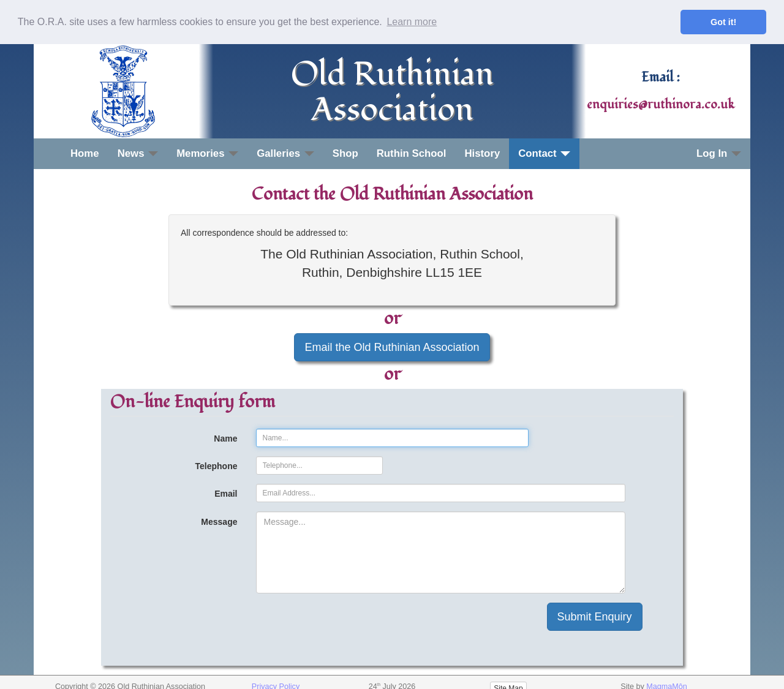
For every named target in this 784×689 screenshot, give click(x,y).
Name (225, 439)
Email (226, 494)
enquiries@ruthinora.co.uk (661, 104)
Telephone (217, 466)
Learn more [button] (412, 22)
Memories (207, 153)
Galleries (285, 153)
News (138, 153)
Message (219, 522)
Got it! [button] (723, 22)
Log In (719, 153)
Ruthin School (412, 153)
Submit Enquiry (595, 617)
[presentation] (349, 627)
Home (85, 153)
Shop (345, 153)
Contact (544, 153)
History (482, 153)
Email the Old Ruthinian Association (392, 347)
